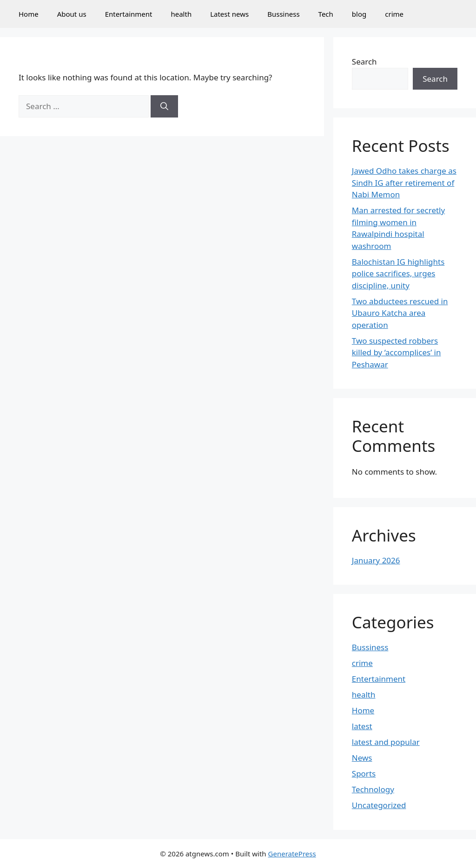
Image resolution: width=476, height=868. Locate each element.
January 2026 (376, 560)
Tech (326, 14)
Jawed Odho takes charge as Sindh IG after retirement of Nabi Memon (404, 183)
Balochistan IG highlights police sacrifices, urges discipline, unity (398, 274)
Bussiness (283, 14)
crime (394, 14)
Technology (373, 789)
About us (72, 14)
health (181, 14)
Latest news (229, 14)
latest (362, 726)
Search (364, 62)
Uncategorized (379, 805)
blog (359, 14)
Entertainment (129, 14)
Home (29, 14)
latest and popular (386, 742)
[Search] (164, 106)
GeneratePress (292, 854)
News (362, 758)
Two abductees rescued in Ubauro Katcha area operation (400, 313)
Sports (364, 773)
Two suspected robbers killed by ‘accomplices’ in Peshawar (397, 352)
